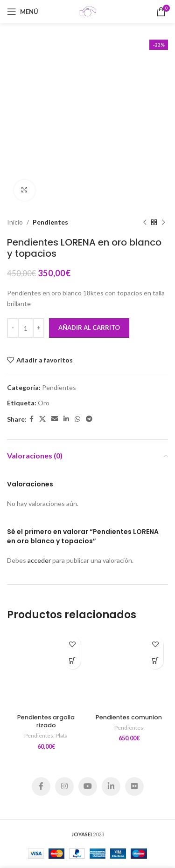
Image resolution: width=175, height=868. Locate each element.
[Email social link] (55, 419)
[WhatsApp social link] (77, 419)
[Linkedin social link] (66, 419)
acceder (39, 560)
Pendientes (50, 222)
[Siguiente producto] (163, 222)
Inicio (15, 222)
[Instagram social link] (64, 786)
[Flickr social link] (134, 786)
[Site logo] (88, 11)
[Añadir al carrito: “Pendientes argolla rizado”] (73, 661)
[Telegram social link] (89, 419)
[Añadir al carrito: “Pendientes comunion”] (155, 661)
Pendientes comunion (129, 717)
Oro (44, 402)
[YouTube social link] (88, 786)
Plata (62, 735)
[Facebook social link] (31, 419)
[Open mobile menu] (23, 12)
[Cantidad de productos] (26, 328)
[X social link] (42, 419)
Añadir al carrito (89, 328)
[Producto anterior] (145, 222)
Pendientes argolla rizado (46, 721)
